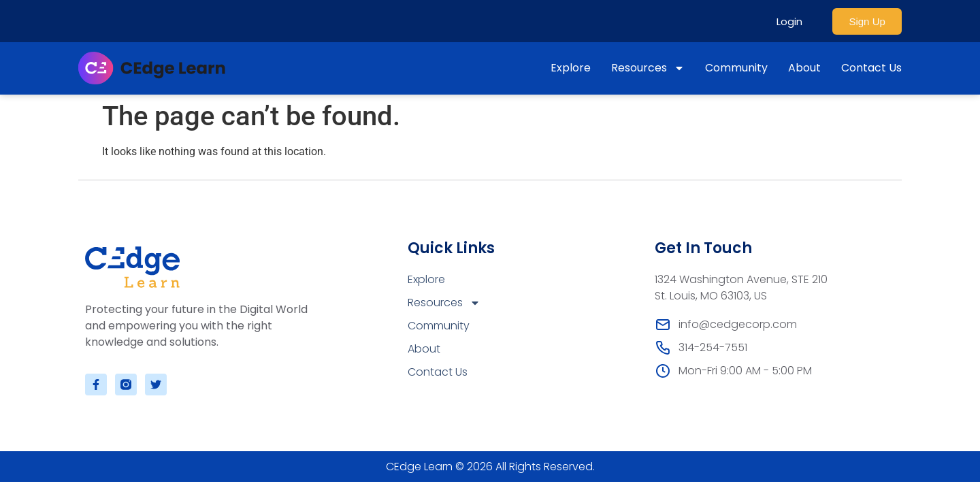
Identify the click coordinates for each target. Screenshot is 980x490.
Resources (648, 68)
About (804, 68)
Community (736, 68)
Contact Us (871, 68)
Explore (571, 68)
